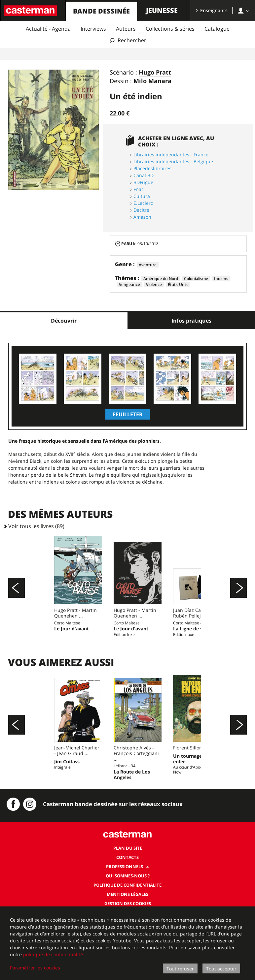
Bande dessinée (101, 11)
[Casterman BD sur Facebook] (13, 862)
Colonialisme (196, 279)
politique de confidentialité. (54, 954)
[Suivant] (238, 602)
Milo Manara (152, 81)
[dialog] (127, 943)
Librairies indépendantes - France (171, 155)
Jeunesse (162, 10)
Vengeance (129, 285)
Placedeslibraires (152, 168)
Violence (154, 285)
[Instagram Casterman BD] (30, 862)
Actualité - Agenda (48, 29)
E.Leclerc (143, 203)
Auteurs (126, 29)
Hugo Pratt (155, 73)
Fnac (139, 189)
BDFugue (143, 182)
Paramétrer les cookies (35, 968)
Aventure (148, 265)
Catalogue (217, 29)
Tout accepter (221, 969)
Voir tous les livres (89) (36, 526)
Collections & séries (170, 29)
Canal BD (144, 175)
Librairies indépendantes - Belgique (173, 161)
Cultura (142, 196)
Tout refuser (180, 969)
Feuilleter (128, 414)
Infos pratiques (191, 321)
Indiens (221, 279)
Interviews (93, 29)
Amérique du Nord (161, 279)
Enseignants (211, 10)
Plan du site (128, 905)
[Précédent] (17, 602)
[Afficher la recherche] (128, 40)
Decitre (141, 210)
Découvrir (64, 321)
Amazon (142, 217)
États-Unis (178, 285)
